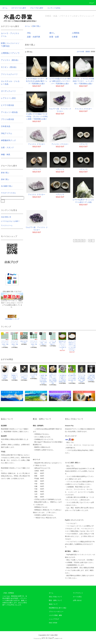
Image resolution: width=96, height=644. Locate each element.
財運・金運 (54, 37)
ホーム (5, 8)
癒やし (52, 33)
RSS (50, 623)
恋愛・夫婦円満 (33, 37)
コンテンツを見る (53, 8)
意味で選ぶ (36, 26)
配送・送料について (55, 600)
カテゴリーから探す (18, 8)
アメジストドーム (7, 225)
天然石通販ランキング (12, 319)
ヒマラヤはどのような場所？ (10, 221)
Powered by (48, 639)
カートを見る (77, 597)
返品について (53, 604)
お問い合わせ (77, 600)
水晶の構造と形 (6, 217)
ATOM (55, 623)
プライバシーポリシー (56, 612)
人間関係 (76, 33)
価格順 (88, 52)
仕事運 (75, 37)
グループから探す (36, 8)
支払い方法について (55, 597)
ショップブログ (54, 619)
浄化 (29, 33)
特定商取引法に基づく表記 (58, 608)
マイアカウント (78, 593)
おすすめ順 (80, 52)
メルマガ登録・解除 (55, 615)
